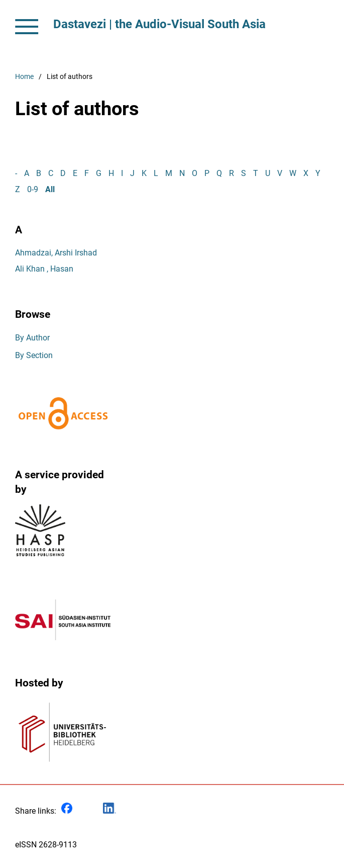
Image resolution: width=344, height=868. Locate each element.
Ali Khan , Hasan (44, 269)
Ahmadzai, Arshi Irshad (56, 253)
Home (24, 77)
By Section (34, 355)
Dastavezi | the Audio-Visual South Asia (159, 24)
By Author (32, 338)
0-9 (33, 189)
